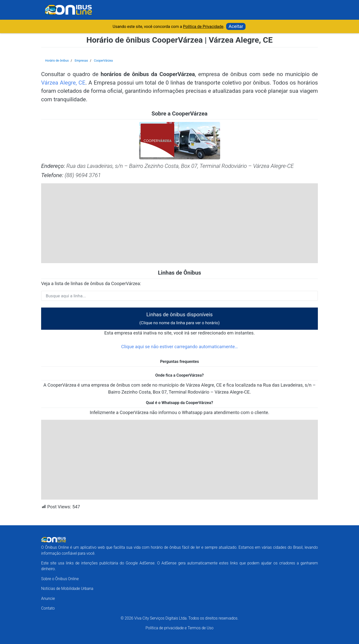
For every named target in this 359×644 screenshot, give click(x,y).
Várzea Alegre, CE (63, 83)
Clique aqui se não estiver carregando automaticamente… (179, 347)
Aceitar (236, 26)
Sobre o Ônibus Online (60, 579)
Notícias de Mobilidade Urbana (67, 589)
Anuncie (48, 598)
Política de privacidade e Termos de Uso (179, 628)
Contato (48, 608)
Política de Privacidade (203, 27)
